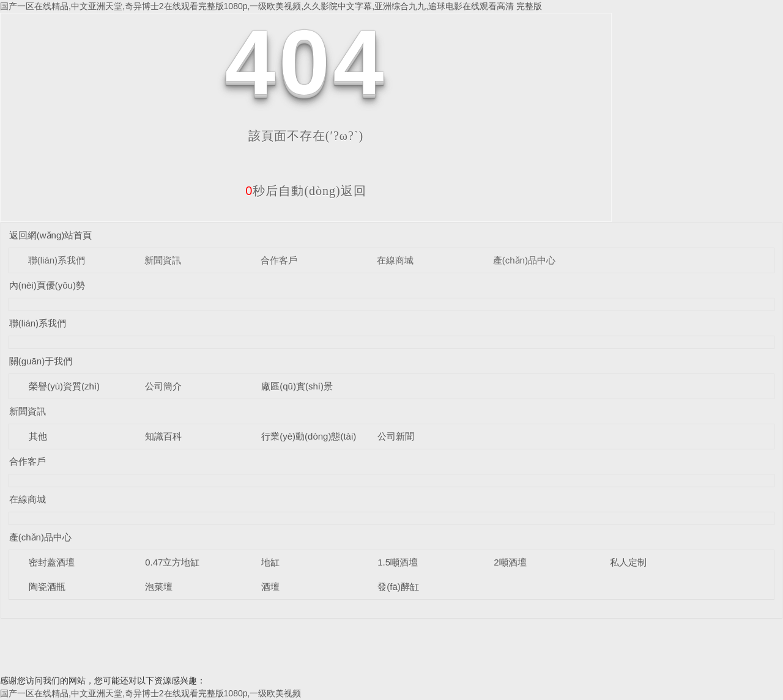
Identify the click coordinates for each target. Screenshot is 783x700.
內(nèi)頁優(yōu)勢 (47, 285)
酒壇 (270, 587)
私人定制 (628, 562)
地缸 (270, 562)
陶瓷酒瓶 (47, 587)
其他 (38, 436)
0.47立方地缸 (172, 562)
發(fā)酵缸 (398, 587)
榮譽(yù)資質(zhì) (64, 386)
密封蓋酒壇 (52, 562)
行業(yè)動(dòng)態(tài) (309, 436)
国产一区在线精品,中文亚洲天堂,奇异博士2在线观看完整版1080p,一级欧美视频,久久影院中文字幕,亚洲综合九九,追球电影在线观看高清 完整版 (271, 6)
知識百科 (163, 436)
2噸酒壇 (510, 562)
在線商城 (395, 260)
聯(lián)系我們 (57, 260)
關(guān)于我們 (41, 361)
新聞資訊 (163, 260)
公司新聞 (396, 436)
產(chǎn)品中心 (524, 260)
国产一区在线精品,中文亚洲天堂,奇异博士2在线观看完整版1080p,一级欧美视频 (150, 693)
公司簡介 (163, 386)
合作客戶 (279, 260)
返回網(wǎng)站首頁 (51, 235)
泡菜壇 (159, 587)
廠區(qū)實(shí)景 (297, 386)
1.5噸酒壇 (398, 562)
